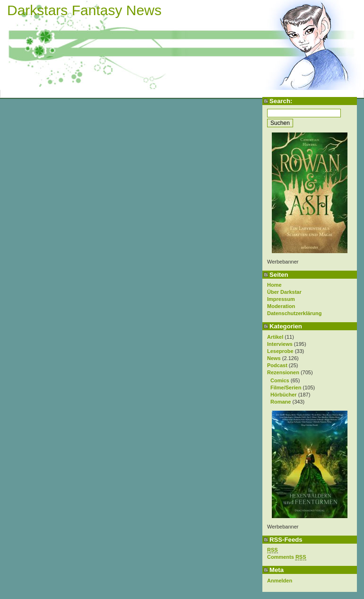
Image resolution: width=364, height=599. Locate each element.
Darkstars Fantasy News (84, 10)
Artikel (275, 337)
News (274, 358)
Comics (280, 380)
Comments (287, 557)
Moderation (281, 306)
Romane (281, 402)
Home (274, 285)
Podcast (277, 365)
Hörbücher (284, 395)
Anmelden (280, 581)
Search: (281, 101)
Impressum (281, 299)
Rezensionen (283, 372)
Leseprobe (280, 351)
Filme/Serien (286, 388)
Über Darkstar (284, 292)
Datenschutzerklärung (295, 313)
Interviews (280, 344)
